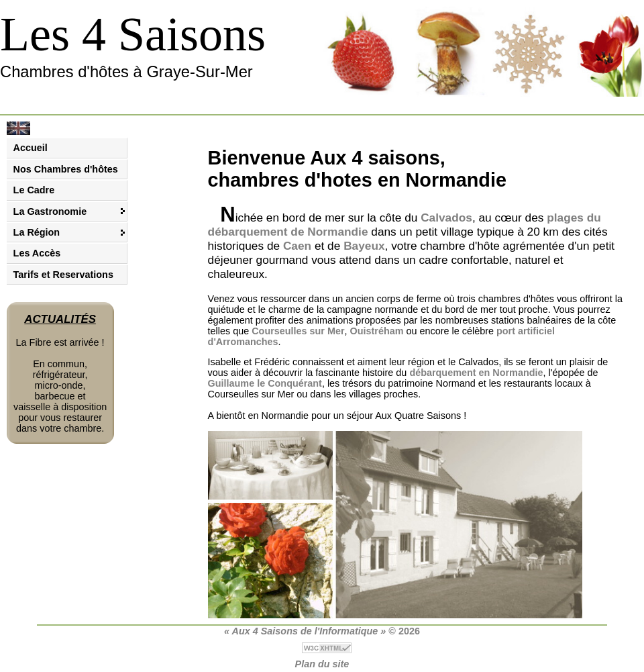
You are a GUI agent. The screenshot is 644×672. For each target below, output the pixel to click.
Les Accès (37, 253)
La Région (37, 232)
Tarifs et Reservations (63, 275)
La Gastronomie (50, 211)
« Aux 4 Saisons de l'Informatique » (305, 631)
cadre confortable (463, 260)
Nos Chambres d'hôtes (66, 169)
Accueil (31, 148)
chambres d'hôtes (516, 299)
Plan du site (322, 664)
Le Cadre (34, 190)
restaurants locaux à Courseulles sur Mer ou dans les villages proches (399, 389)
